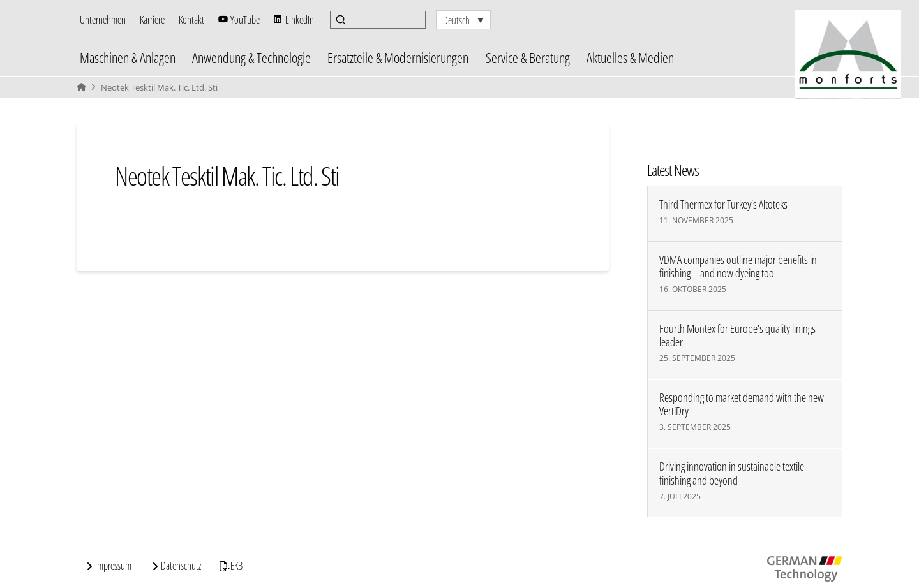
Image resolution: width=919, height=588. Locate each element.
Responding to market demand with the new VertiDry (742, 404)
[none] (463, 20)
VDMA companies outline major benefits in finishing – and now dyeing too (738, 267)
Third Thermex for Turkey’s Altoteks (723, 204)
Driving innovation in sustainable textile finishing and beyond (732, 473)
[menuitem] (463, 20)
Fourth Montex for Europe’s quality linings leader (737, 335)
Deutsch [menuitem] (456, 20)
